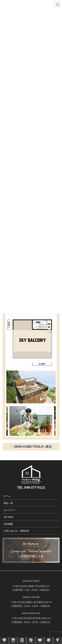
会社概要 (8, 524)
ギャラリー (9, 510)
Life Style (8, 517)
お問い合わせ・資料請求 (16, 531)
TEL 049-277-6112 (31, 487)
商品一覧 (8, 503)
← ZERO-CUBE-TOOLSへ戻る (31, 447)
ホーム (7, 496)
